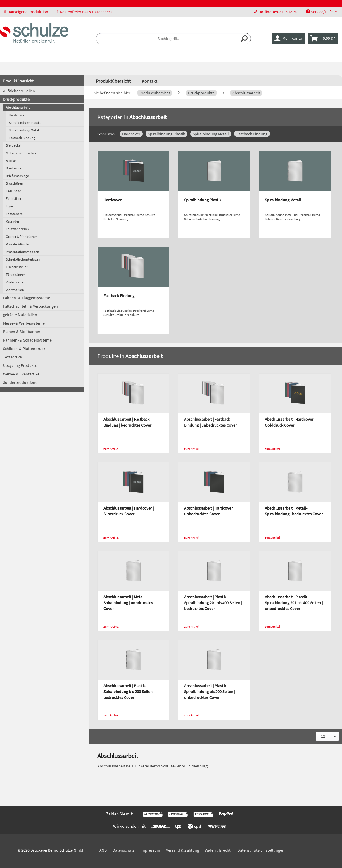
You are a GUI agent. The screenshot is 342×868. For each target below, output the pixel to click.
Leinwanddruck (18, 229)
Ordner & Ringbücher (21, 237)
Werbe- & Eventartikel (22, 374)
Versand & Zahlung (183, 850)
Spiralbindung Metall (24, 130)
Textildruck (13, 357)
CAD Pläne (13, 191)
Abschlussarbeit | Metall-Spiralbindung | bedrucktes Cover (294, 511)
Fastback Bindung (22, 138)
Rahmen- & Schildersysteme (27, 340)
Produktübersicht (18, 81)
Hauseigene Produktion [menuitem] (26, 12)
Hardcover (17, 115)
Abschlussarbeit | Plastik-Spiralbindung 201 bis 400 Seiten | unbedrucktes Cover (294, 603)
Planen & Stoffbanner (22, 332)
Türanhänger (15, 274)
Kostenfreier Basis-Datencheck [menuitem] (85, 12)
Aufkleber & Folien (19, 91)
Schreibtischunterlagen (23, 259)
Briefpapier (14, 168)
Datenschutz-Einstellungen (261, 850)
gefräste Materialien (20, 315)
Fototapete (14, 214)
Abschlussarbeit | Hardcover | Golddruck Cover (290, 422)
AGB (103, 850)
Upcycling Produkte (20, 365)
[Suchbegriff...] (173, 39)
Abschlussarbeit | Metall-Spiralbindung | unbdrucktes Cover (128, 603)
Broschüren (14, 183)
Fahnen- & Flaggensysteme (26, 298)
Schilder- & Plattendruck (24, 349)
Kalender (13, 221)
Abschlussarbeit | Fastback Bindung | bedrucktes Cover (127, 422)
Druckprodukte (16, 99)
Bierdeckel (14, 145)
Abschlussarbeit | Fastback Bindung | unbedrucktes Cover (210, 422)
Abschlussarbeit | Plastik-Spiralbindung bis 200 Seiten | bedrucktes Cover (129, 692)
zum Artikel (111, 449)
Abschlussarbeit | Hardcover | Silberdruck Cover (129, 511)
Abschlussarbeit (18, 107)
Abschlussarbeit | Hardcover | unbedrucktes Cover (209, 511)
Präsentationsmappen (23, 252)
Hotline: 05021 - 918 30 (278, 12)
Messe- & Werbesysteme (24, 323)
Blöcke (11, 161)
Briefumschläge (17, 176)
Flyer (9, 206)
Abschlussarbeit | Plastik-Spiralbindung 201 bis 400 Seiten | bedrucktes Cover (213, 603)
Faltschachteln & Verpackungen (30, 306)
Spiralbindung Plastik (25, 123)
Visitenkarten (16, 282)
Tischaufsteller (17, 267)
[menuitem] (275, 12)
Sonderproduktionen (21, 382)
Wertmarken (15, 290)
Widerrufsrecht (218, 850)
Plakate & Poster (18, 244)
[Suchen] (245, 39)
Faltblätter (14, 199)
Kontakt (150, 81)
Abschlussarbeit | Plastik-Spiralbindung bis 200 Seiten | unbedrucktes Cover (210, 692)
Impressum (150, 850)
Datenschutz (123, 850)
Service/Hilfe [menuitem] (320, 12)
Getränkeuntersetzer (21, 153)
